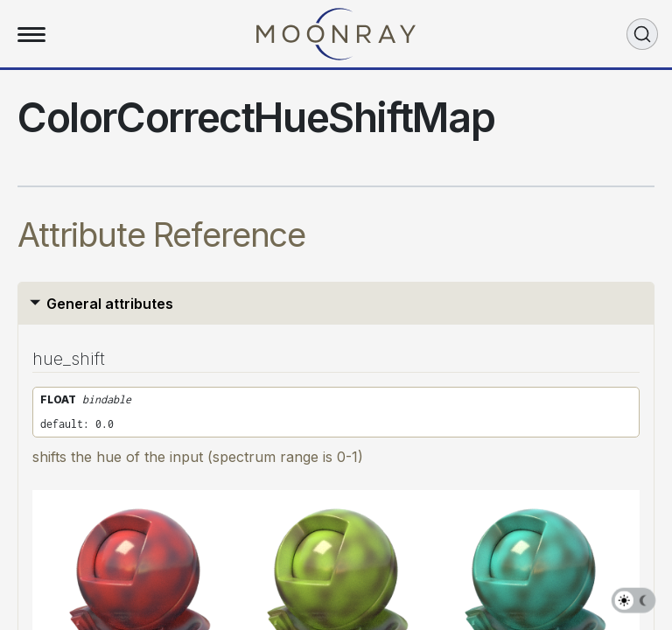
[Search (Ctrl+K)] (642, 34)
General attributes (110, 304)
